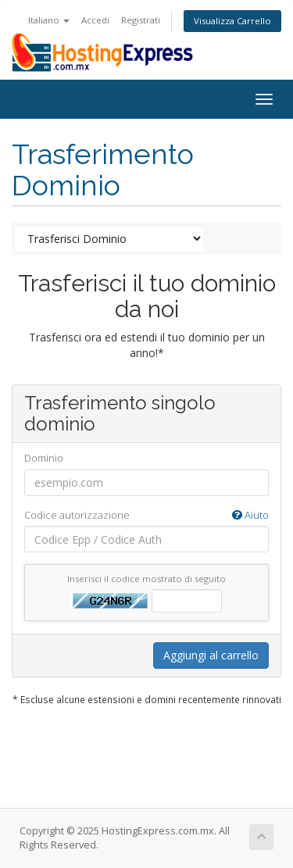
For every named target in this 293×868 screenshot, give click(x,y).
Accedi (95, 20)
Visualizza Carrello (232, 21)
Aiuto (250, 515)
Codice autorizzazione (146, 515)
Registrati (141, 20)
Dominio (44, 458)
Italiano (49, 20)
